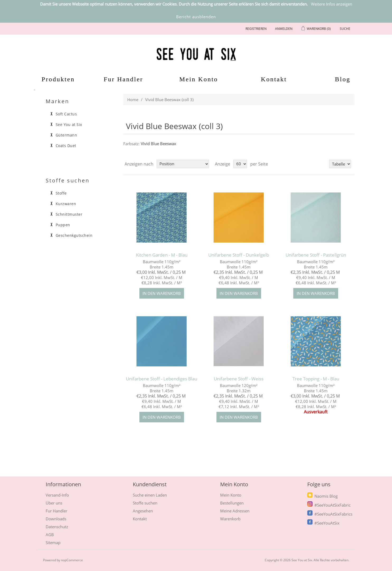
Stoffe (61, 193)
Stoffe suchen (145, 503)
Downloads (56, 519)
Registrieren (256, 29)
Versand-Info (57, 495)
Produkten (55, 79)
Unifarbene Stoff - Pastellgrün (316, 255)
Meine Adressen (235, 511)
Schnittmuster (69, 214)
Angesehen (143, 511)
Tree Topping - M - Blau (316, 379)
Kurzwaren (66, 204)
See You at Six (69, 125)
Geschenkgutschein (74, 235)
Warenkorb (230, 519)
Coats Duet (66, 146)
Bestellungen (232, 503)
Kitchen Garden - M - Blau (162, 255)
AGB (50, 535)
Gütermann (67, 135)
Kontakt (274, 79)
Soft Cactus (66, 114)
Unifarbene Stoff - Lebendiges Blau (162, 379)
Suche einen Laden (150, 495)
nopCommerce (72, 560)
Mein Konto (199, 79)
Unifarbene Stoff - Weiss (239, 379)
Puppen (63, 225)
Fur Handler (124, 79)
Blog (343, 79)
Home (133, 100)
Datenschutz (57, 527)
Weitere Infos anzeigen (332, 4)
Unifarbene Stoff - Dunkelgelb (239, 255)
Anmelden (284, 29)
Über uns (54, 503)
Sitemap (53, 542)
